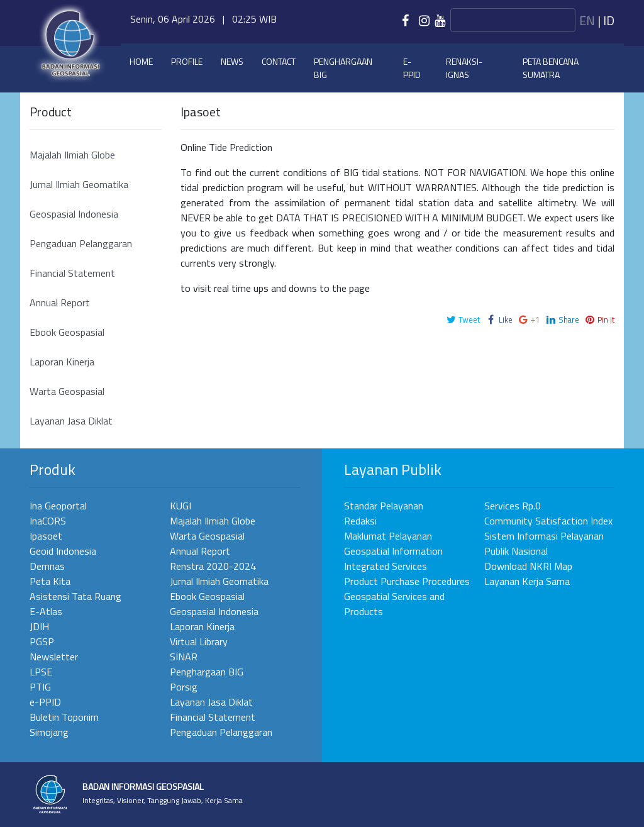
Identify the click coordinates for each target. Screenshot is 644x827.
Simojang (49, 732)
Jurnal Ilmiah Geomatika (79, 184)
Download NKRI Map (528, 566)
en (587, 20)
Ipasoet (46, 536)
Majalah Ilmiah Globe (72, 155)
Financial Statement (72, 273)
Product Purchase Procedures (407, 581)
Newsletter (54, 657)
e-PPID (412, 68)
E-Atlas (46, 611)
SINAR (184, 657)
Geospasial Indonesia (74, 214)
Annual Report (60, 302)
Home (141, 61)
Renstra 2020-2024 (213, 566)
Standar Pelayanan (384, 506)
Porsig (184, 687)
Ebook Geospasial (67, 332)
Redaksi (360, 521)
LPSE (41, 672)
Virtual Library (199, 641)
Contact (279, 61)
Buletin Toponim (64, 717)
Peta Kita (50, 581)
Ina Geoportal (58, 506)
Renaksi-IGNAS (464, 68)
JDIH (39, 626)
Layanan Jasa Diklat (71, 421)
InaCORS (48, 521)
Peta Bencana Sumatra (551, 68)
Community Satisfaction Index (548, 521)
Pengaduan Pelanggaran (81, 243)
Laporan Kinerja (62, 362)
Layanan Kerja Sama (527, 581)
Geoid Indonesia (63, 551)
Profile (187, 61)
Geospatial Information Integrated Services (393, 558)
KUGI (180, 506)
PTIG (40, 687)
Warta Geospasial (67, 391)
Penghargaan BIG (343, 68)
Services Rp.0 (513, 506)
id (609, 20)
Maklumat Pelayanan (388, 536)
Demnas (47, 566)
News (232, 61)
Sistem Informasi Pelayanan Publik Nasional (544, 543)
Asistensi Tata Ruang (75, 596)
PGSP (42, 641)
